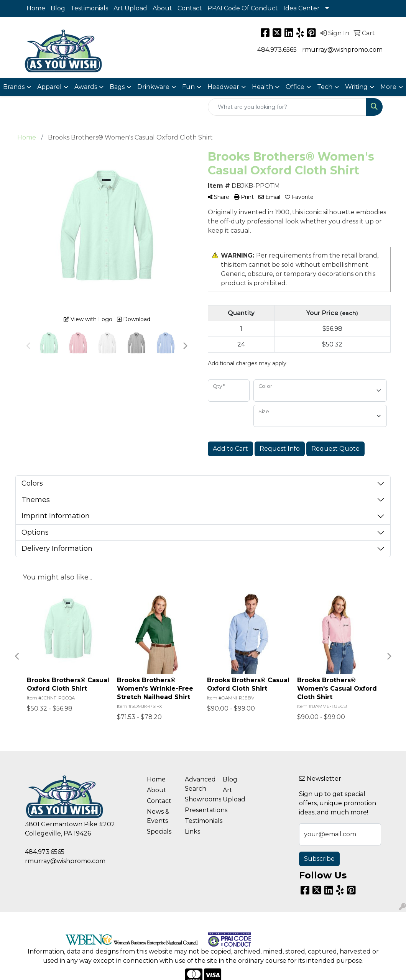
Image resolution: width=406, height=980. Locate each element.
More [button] (388, 87)
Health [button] (262, 87)
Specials (159, 831)
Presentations (199, 810)
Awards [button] (86, 87)
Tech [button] (325, 87)
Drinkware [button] (153, 87)
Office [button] (295, 87)
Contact (190, 8)
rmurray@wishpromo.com (342, 50)
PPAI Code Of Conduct (243, 8)
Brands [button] (14, 87)
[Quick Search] (287, 107)
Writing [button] (356, 87)
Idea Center (302, 8)
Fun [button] (188, 87)
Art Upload (130, 8)
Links (192, 831)
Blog (58, 8)
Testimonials (89, 8)
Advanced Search (199, 784)
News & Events (158, 816)
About (162, 8)
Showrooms (199, 799)
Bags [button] (117, 87)
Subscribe (319, 859)
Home (36, 8)
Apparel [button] (49, 87)
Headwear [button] (223, 87)
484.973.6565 (277, 50)
